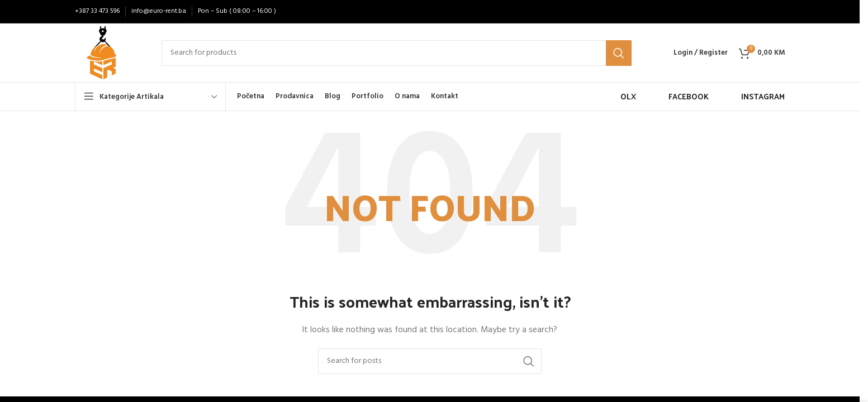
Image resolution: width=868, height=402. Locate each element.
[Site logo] (101, 53)
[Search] (397, 53)
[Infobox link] (618, 97)
